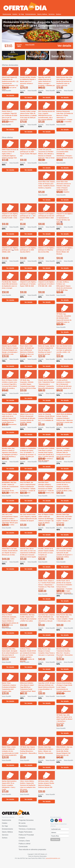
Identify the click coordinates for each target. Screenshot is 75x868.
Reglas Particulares (25, 832)
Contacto (22, 838)
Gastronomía (7, 14)
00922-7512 (42, 858)
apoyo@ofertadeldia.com (53, 858)
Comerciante (23, 847)
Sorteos (58, 14)
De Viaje (21, 14)
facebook (52, 820)
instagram (60, 820)
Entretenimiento (31, 14)
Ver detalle (64, 46)
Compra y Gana (24, 841)
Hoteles (15, 14)
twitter (56, 820)
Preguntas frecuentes (26, 820)
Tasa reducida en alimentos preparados (32, 849)
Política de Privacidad (26, 835)
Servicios (52, 14)
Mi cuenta (22, 823)
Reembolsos (23, 826)
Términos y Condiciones (27, 829)
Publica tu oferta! (25, 844)
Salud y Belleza (42, 14)
